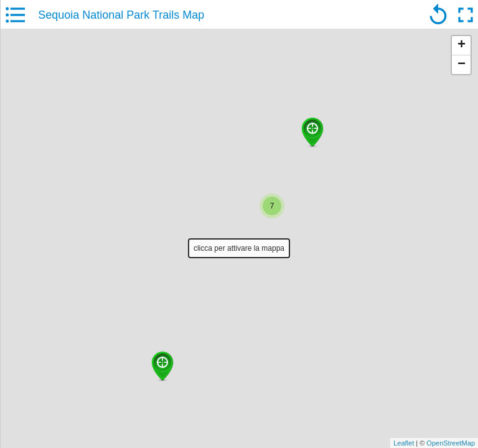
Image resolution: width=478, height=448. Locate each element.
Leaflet (404, 443)
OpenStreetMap (451, 443)
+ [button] (462, 45)
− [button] (462, 65)
